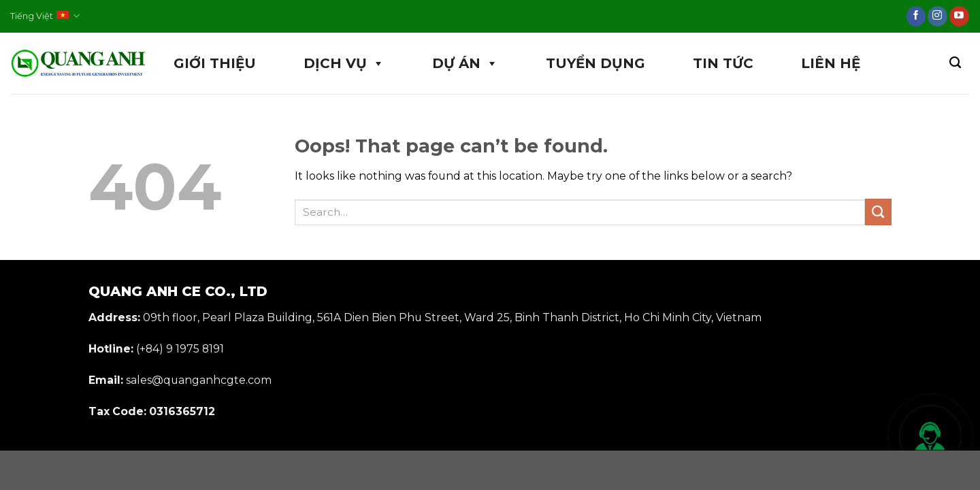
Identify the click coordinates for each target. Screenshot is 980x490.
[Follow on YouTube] (959, 16)
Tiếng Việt (45, 16)
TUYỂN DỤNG (595, 63)
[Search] (955, 63)
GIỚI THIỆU (215, 63)
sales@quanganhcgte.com (199, 380)
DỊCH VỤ (344, 63)
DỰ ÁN (465, 63)
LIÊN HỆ (831, 63)
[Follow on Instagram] (937, 16)
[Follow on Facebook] (916, 16)
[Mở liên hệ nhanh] (930, 436)
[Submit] (878, 212)
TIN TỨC (723, 63)
